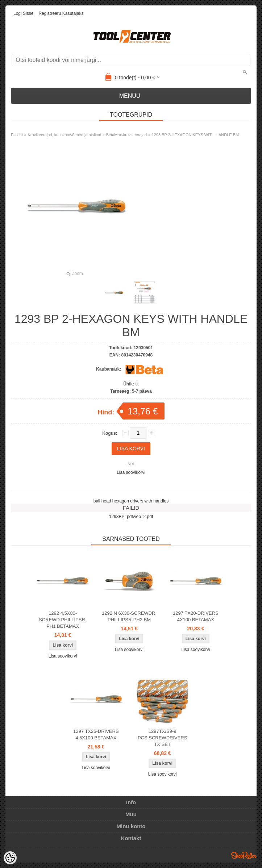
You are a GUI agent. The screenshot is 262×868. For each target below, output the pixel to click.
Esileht (17, 135)
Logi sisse (23, 13)
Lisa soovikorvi (131, 472)
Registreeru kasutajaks (61, 13)
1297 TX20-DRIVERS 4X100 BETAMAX (196, 616)
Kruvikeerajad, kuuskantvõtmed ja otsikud (64, 135)
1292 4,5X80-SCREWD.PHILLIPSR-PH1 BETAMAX (63, 620)
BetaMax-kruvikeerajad (127, 135)
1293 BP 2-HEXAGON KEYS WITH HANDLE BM (196, 135)
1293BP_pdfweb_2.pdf (131, 517)
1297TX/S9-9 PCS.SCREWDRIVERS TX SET (163, 738)
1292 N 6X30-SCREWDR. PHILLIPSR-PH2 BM (129, 616)
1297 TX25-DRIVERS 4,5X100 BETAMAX (96, 735)
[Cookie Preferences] (10, 858)
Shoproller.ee (244, 855)
